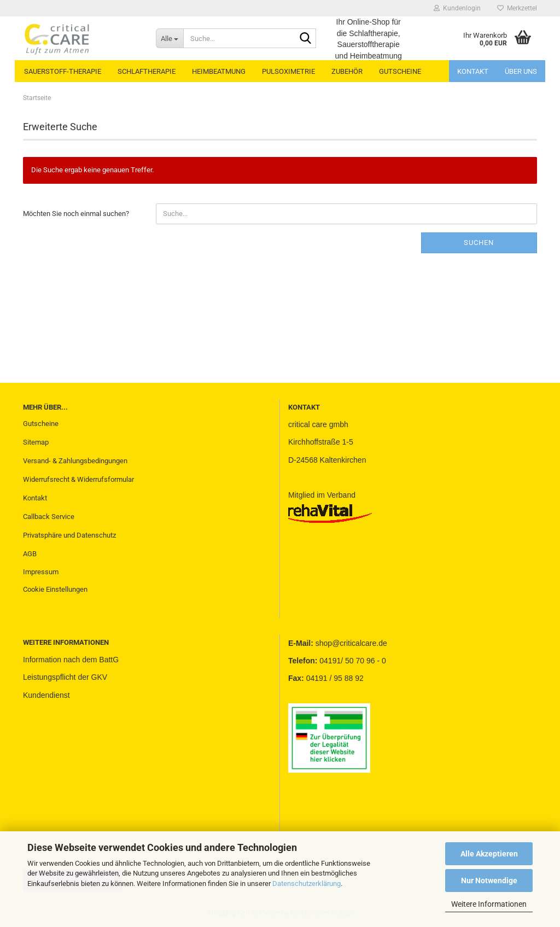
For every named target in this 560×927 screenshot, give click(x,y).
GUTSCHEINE (400, 71)
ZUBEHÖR (347, 71)
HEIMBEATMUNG (219, 71)
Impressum (41, 572)
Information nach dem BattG (71, 660)
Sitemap (36, 442)
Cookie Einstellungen (55, 589)
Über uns (521, 71)
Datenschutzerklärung (307, 884)
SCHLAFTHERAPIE (147, 71)
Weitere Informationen (489, 904)
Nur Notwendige (489, 881)
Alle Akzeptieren (489, 854)
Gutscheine (41, 424)
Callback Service (49, 517)
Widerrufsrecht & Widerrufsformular (78, 479)
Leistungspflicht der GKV (65, 677)
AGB (30, 554)
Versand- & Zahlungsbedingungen (75, 461)
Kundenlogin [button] (457, 8)
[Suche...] (170, 38)
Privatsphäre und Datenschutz (69, 535)
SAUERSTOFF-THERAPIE (63, 71)
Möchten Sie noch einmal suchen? (76, 214)
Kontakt (473, 71)
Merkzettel (517, 8)
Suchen (479, 243)
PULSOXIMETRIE (288, 71)
